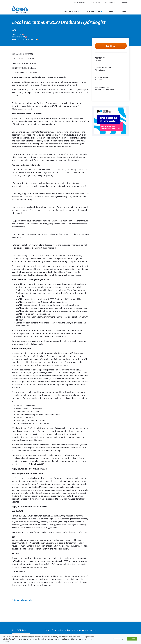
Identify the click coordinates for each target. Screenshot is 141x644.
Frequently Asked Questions (84, 630)
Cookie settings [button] (118, 639)
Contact (124, 2)
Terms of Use (51, 630)
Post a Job (95, 2)
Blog (112, 11)
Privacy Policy (64, 630)
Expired (111, 46)
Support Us (110, 2)
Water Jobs (71, 11)
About (125, 11)
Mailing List (80, 2)
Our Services (93, 11)
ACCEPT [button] (132, 639)
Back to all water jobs (22, 600)
